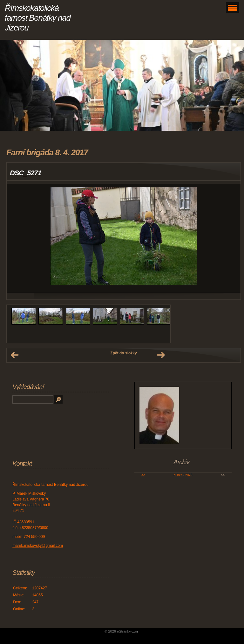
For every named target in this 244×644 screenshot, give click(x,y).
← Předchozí (15, 355)
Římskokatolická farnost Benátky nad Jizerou (38, 18)
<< (143, 475)
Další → (161, 355)
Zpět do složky (123, 353)
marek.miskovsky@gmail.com (38, 546)
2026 (189, 475)
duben (178, 475)
